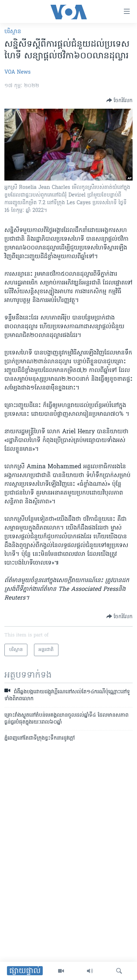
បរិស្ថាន (13, 32)
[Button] (119, 100)
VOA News (18, 72)
